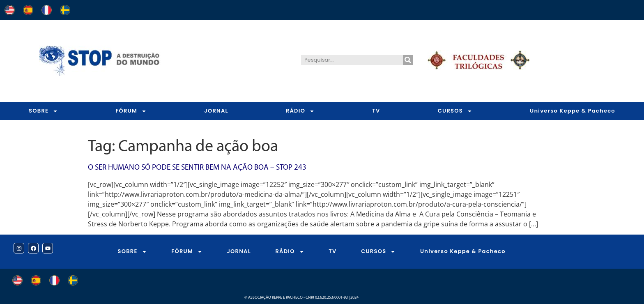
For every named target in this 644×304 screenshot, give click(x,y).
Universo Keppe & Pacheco (573, 111)
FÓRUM (131, 111)
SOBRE (43, 111)
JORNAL (216, 111)
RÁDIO (300, 111)
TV (376, 111)
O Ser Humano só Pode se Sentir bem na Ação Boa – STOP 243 (197, 168)
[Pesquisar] (408, 60)
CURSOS (455, 111)
